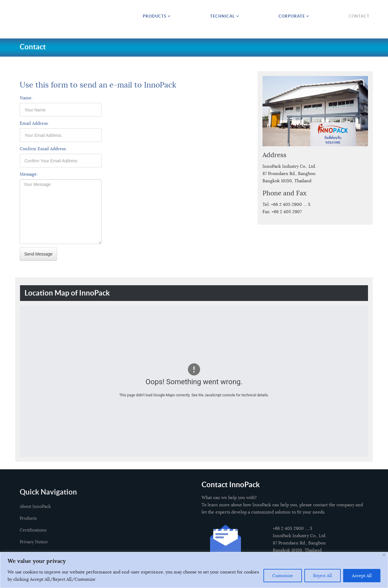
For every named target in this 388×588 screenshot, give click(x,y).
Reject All (323, 576)
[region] (194, 570)
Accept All (362, 576)
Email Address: (34, 123)
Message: (29, 174)
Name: (26, 98)
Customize (283, 576)
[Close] (384, 555)
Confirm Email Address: (43, 149)
